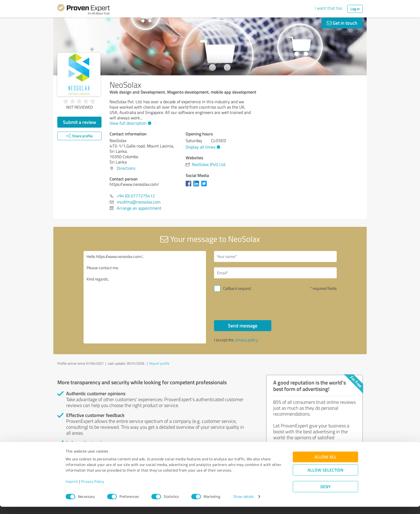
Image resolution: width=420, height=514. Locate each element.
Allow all (325, 464)
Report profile (159, 363)
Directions (126, 168)
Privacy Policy (93, 489)
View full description (130, 123)
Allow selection (325, 477)
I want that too (328, 8)
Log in (355, 9)
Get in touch (342, 23)
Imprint (72, 489)
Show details (244, 504)
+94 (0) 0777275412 (136, 196)
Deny (326, 494)
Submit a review (80, 122)
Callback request (237, 288)
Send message (243, 326)
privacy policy (246, 340)
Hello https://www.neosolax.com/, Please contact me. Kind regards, (145, 297)
